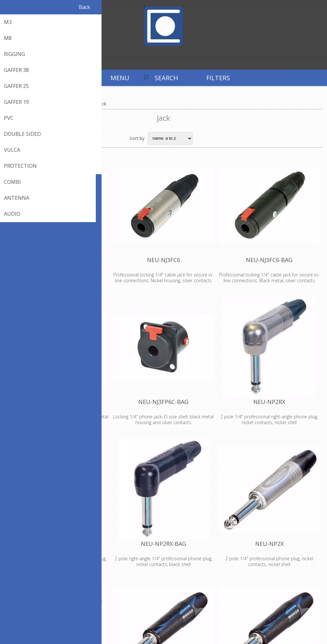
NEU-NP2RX (269, 402)
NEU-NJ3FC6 (163, 260)
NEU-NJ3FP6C (58, 402)
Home (13, 104)
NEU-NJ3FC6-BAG (269, 260)
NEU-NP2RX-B (58, 544)
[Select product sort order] (170, 138)
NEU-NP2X (269, 544)
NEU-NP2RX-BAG (163, 544)
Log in (19, 51)
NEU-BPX (58, 260)
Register (6, 51)
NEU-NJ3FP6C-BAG (163, 402)
